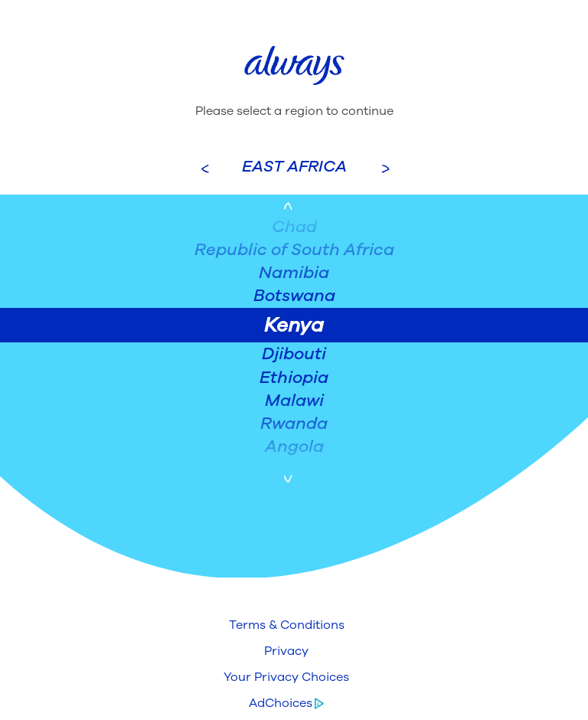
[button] (287, 625)
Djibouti (294, 354)
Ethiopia (294, 378)
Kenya (294, 325)
